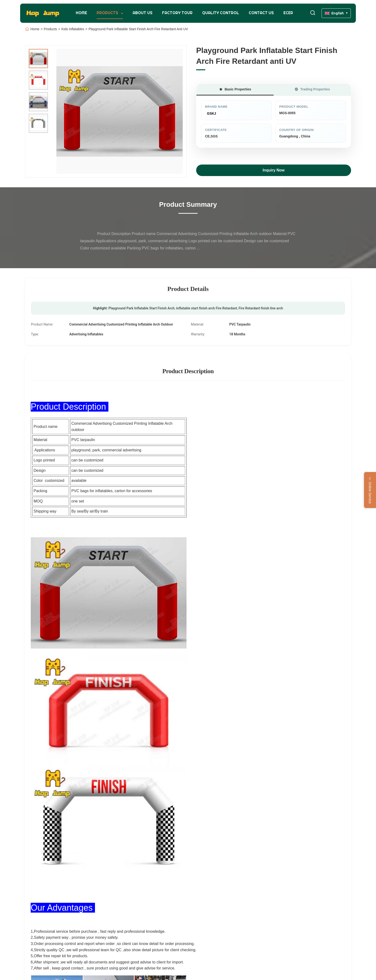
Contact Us (261, 13)
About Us (143, 13)
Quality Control (221, 13)
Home (81, 13)
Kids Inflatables (73, 29)
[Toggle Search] (313, 13)
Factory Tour (177, 13)
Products (108, 13)
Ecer (288, 13)
